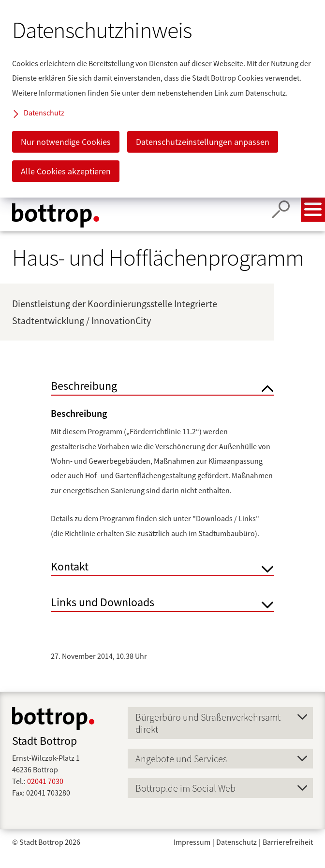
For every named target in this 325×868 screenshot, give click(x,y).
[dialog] (162, 99)
